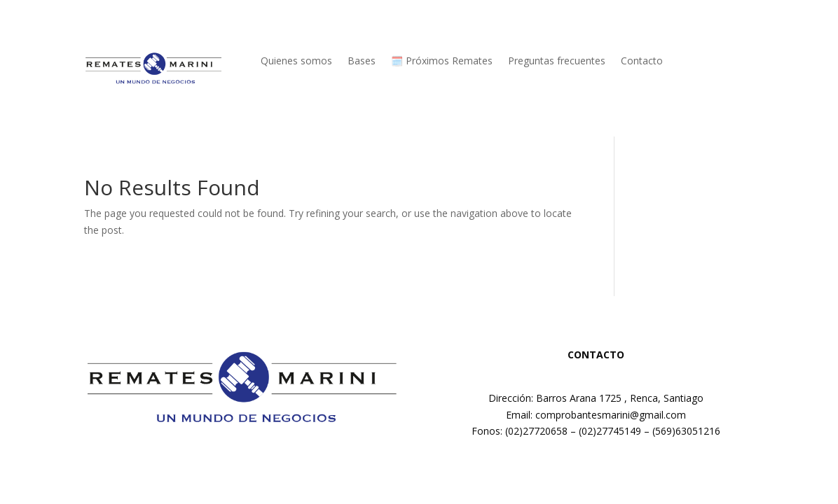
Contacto (642, 62)
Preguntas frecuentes (557, 62)
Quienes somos (296, 62)
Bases (362, 62)
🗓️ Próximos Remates (442, 62)
